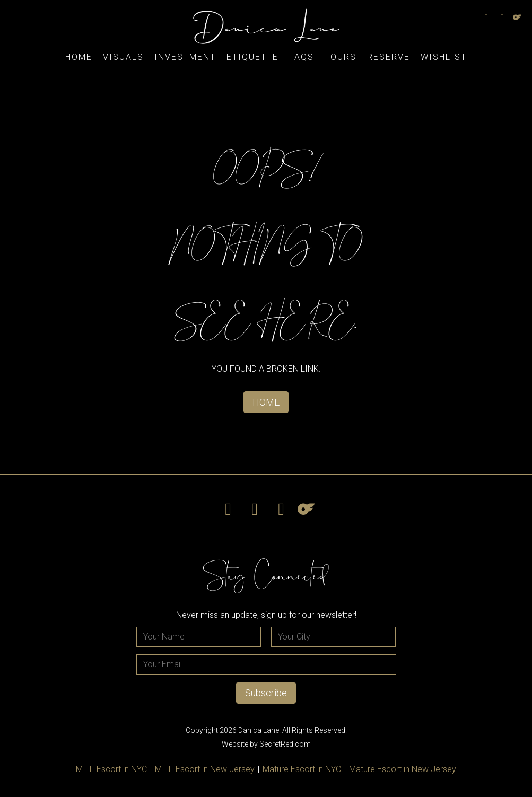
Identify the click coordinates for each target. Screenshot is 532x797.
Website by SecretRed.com (266, 744)
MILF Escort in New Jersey (205, 769)
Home (79, 57)
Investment (185, 57)
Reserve (389, 57)
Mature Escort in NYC (302, 769)
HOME (266, 402)
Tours (341, 57)
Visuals (123, 57)
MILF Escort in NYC (111, 769)
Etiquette (252, 57)
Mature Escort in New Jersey (403, 769)
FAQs (302, 57)
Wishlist (444, 57)
